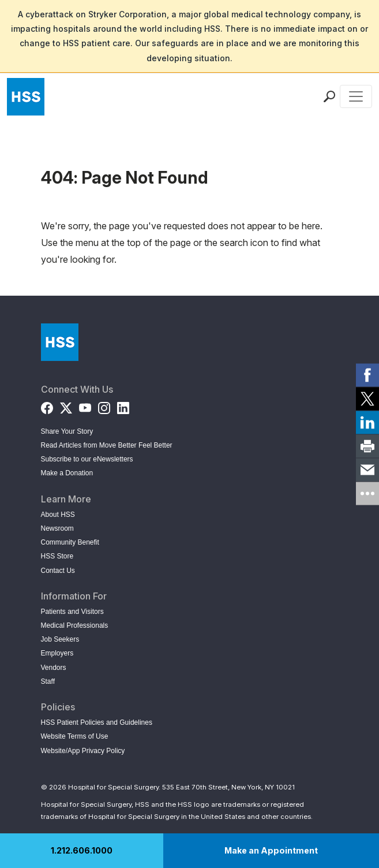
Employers (57, 653)
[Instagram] (104, 406)
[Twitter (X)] (66, 406)
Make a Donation (67, 473)
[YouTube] (85, 406)
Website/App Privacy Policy (83, 751)
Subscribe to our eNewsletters (87, 459)
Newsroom (57, 528)
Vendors (54, 668)
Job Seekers (60, 639)
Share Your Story (67, 431)
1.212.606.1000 (82, 850)
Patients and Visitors (72, 612)
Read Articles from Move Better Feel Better (107, 445)
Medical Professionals (75, 625)
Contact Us (58, 571)
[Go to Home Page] (60, 342)
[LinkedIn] (123, 406)
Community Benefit (70, 542)
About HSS (58, 515)
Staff (48, 681)
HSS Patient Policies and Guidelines (97, 722)
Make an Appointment (271, 850)
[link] (367, 375)
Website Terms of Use (75, 736)
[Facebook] (47, 406)
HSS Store (57, 556)
